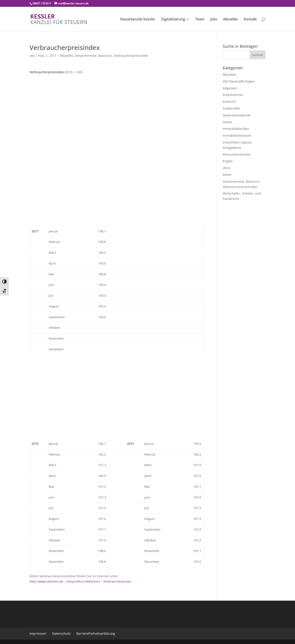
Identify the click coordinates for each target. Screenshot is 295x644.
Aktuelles (230, 20)
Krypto (228, 161)
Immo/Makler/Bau (236, 129)
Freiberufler (231, 108)
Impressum (38, 634)
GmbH (227, 122)
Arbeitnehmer (233, 95)
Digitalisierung (173, 20)
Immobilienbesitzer (237, 135)
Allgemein (230, 88)
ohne (226, 168)
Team (200, 20)
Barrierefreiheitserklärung (96, 634)
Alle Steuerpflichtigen (239, 81)
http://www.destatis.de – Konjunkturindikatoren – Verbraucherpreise (80, 581)
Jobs (214, 20)
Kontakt (250, 20)
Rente (227, 175)
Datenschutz (61, 634)
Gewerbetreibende (237, 115)
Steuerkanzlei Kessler (138, 20)
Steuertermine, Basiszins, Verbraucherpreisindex (111, 56)
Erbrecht (229, 102)
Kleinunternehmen (237, 154)
